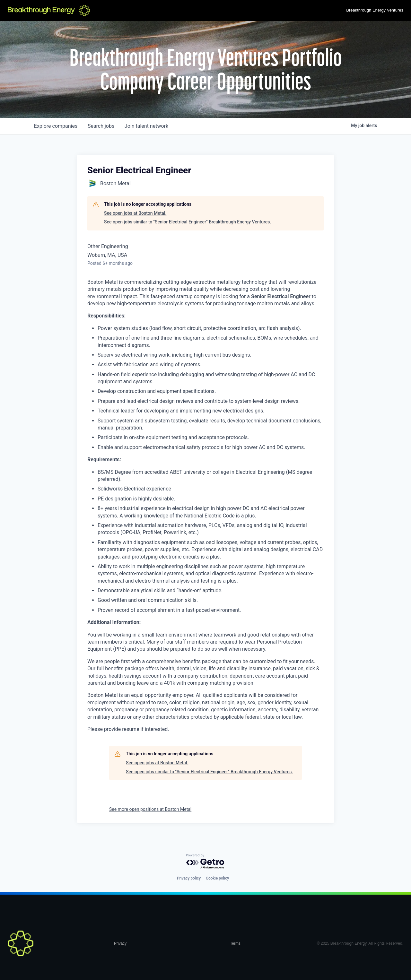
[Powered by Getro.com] (205, 862)
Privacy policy (189, 878)
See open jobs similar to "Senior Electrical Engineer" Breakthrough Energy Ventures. (188, 222)
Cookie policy (217, 878)
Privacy (120, 943)
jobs (101, 126)
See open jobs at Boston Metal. (135, 213)
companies (56, 126)
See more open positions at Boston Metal (150, 809)
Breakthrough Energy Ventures (375, 10)
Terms (235, 943)
